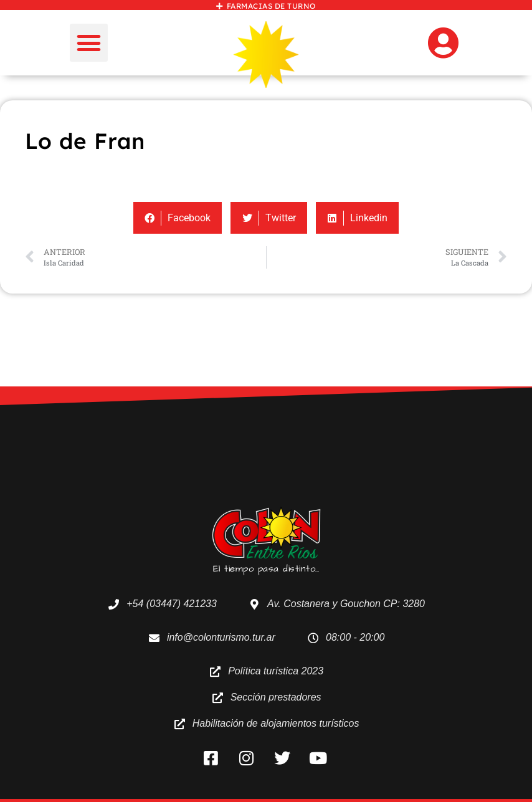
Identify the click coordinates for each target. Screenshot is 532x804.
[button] (89, 43)
